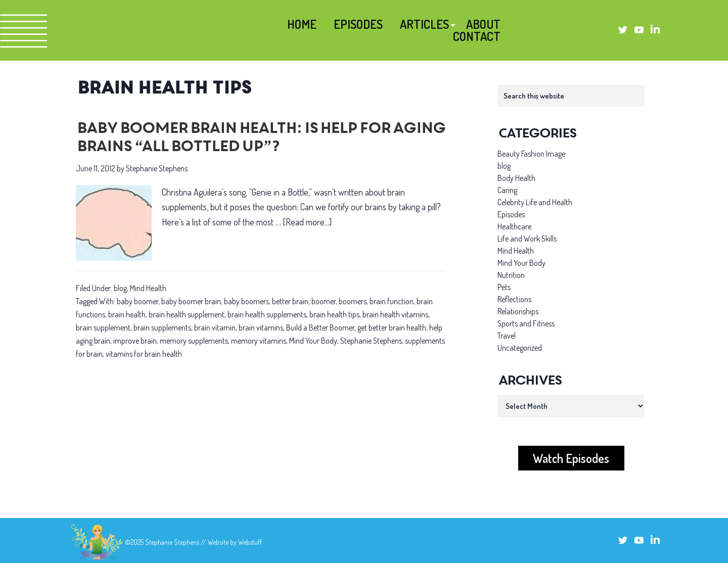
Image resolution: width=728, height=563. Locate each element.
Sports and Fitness (526, 323)
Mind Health (148, 288)
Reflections (514, 299)
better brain (290, 301)
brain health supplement (187, 314)
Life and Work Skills (527, 239)
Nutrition (511, 275)
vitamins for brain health (144, 354)
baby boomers (246, 301)
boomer (324, 301)
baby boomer (138, 301)
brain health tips (334, 314)
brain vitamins (261, 327)
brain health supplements (267, 314)
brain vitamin (215, 327)
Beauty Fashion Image (531, 154)
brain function (392, 301)
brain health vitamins (395, 314)
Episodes (511, 214)
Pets (504, 287)
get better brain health (392, 327)
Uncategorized (520, 348)
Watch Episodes (571, 458)
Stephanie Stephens (371, 341)
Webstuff (250, 542)
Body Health (516, 178)
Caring (507, 190)
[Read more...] (307, 222)
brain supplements (162, 327)
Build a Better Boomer (320, 327)
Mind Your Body (313, 341)
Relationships (518, 311)
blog (120, 288)
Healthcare (514, 226)
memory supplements (194, 341)
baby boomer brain (191, 301)
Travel (507, 336)
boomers (353, 301)
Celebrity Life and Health (535, 202)
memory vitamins (259, 341)
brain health (127, 314)
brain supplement (103, 327)
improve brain (135, 341)
